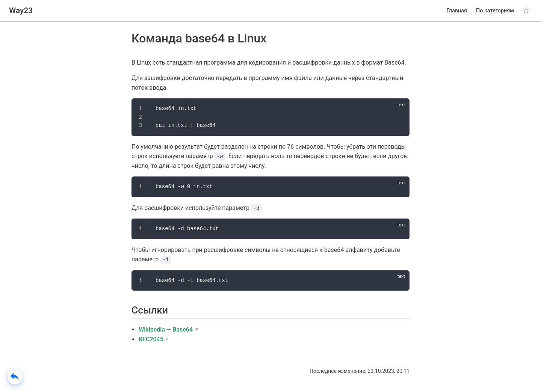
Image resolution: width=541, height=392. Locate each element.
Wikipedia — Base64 (166, 329)
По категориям (495, 11)
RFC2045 (151, 339)
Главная (457, 11)
